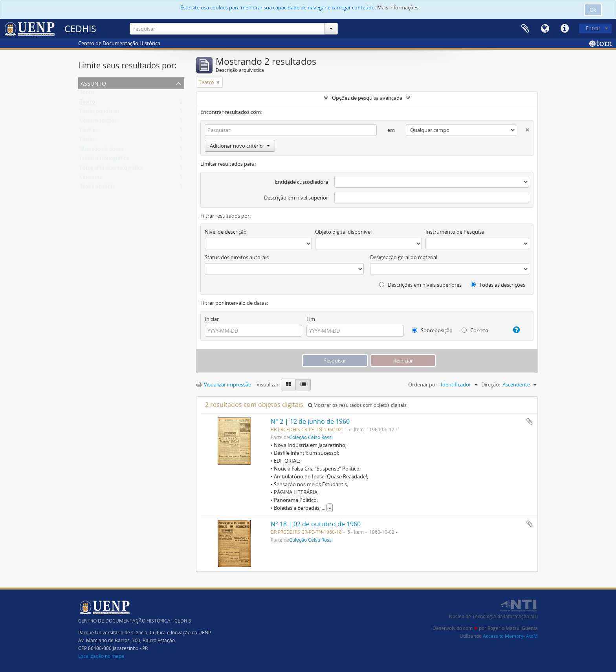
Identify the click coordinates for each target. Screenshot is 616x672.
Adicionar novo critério (240, 146)
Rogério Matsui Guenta (513, 628)
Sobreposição (432, 330)
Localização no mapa (101, 656)
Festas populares (100, 113)
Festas (87, 141)
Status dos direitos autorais (237, 257)
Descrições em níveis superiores (420, 285)
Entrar (593, 28)
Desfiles (89, 132)
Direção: (491, 385)
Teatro (87, 103)
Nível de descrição (226, 232)
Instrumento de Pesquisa (455, 232)
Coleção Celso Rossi (311, 437)
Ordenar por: (423, 385)
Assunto (93, 83)
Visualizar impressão (224, 385)
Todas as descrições (498, 285)
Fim (311, 319)
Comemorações (98, 122)
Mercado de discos (102, 150)
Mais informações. (398, 7)
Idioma (545, 29)
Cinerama (91, 179)
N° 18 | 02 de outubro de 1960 (316, 524)
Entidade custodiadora (302, 182)
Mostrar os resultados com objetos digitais (357, 405)
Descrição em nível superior (296, 198)
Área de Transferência (525, 29)
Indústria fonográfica (104, 160)
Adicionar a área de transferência (530, 421)
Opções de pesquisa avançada (367, 98)
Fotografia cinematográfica (111, 169)
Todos (87, 94)
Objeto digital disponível (343, 232)
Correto (475, 330)
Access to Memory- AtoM (510, 636)
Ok (593, 10)
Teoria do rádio (97, 188)
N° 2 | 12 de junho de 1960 (310, 421)
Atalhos (565, 29)
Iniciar (212, 319)
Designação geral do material (404, 257)
